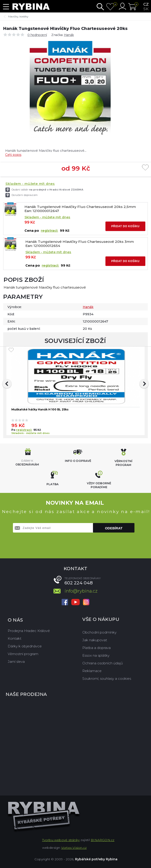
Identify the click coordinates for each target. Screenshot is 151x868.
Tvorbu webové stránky (61, 840)
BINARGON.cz (102, 840)
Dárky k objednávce (25, 646)
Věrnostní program (23, 654)
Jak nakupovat (95, 640)
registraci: (49, 231)
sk (146, 9)
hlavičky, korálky (18, 17)
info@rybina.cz (81, 591)
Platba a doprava (96, 648)
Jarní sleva (16, 662)
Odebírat (114, 528)
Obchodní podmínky (99, 632)
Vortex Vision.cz (74, 848)
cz (146, 4)
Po (14, 430)
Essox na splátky (96, 655)
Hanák (69, 35)
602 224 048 (79, 583)
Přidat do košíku (125, 226)
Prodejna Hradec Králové (29, 631)
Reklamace (92, 671)
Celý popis (13, 155)
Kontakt (15, 638)
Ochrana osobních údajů (103, 663)
